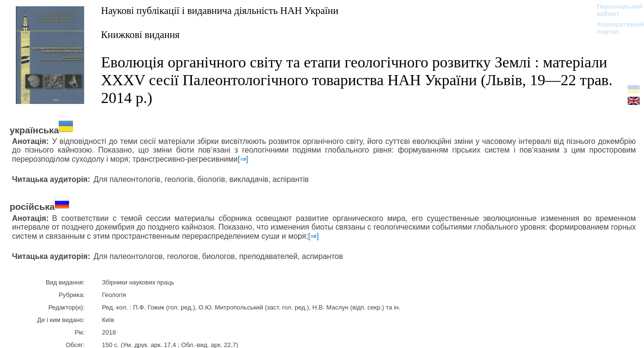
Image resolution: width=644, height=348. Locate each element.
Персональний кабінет (615, 10)
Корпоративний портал (615, 28)
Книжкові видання (140, 34)
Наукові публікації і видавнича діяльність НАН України (220, 10)
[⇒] (243, 159)
